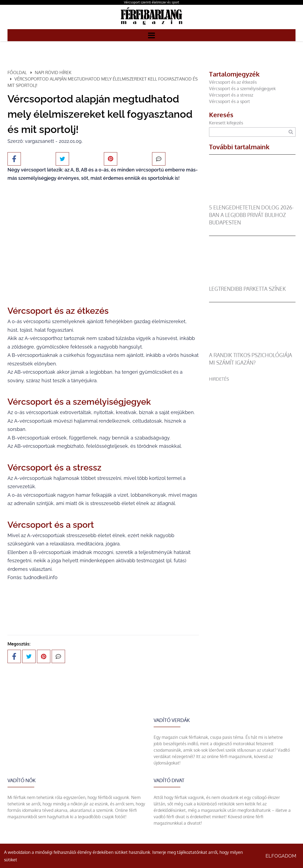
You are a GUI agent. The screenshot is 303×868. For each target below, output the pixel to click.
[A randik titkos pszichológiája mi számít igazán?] (252, 348)
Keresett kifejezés (226, 123)
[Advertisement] (252, 416)
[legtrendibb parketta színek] (252, 282)
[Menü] (151, 35)
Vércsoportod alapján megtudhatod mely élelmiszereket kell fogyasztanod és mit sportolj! (103, 82)
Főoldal (17, 72)
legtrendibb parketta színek (247, 289)
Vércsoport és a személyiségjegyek (242, 89)
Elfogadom (281, 856)
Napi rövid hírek (53, 72)
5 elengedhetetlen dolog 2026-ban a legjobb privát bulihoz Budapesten (251, 215)
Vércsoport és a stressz (231, 95)
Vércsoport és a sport (230, 101)
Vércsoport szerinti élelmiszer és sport (151, 2)
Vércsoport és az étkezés (233, 82)
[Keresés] (291, 132)
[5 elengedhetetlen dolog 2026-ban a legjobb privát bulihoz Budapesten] (252, 201)
